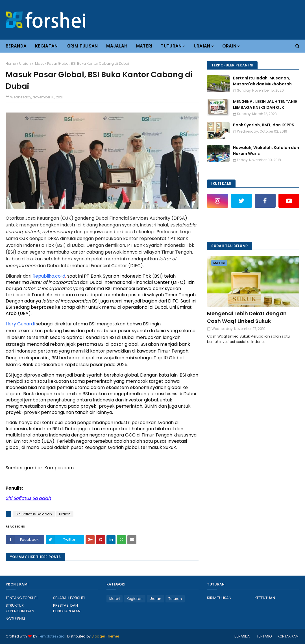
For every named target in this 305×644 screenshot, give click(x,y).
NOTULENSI (15, 619)
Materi (115, 599)
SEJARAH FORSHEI (69, 598)
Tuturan (175, 599)
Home (11, 63)
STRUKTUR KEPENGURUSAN (20, 608)
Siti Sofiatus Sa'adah (34, 514)
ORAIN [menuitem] (229, 46)
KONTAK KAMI (288, 636)
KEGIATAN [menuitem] (46, 46)
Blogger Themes (106, 636)
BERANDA (242, 636)
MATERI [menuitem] (144, 46)
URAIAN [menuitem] (202, 46)
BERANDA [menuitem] (16, 46)
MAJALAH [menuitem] (117, 46)
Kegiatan (135, 599)
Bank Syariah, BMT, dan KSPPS (264, 125)
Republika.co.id (49, 276)
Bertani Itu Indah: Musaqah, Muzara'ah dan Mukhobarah (262, 81)
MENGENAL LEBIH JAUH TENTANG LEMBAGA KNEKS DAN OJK (265, 104)
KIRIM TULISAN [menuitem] (82, 46)
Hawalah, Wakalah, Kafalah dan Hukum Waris (266, 151)
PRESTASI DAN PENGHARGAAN (67, 608)
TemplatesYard (51, 636)
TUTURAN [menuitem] (171, 46)
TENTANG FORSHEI (22, 598)
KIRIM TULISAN (219, 598)
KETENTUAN (265, 598)
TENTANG (264, 636)
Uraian (25, 63)
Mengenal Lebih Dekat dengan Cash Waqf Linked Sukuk (247, 317)
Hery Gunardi (20, 324)
